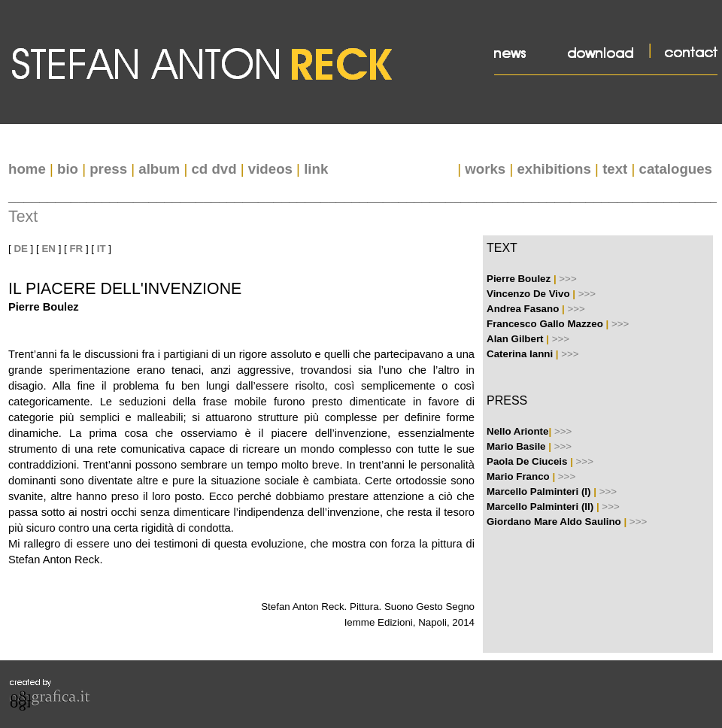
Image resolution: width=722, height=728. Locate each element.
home (27, 169)
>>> (567, 279)
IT (102, 249)
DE (21, 249)
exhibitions (554, 169)
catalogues (676, 169)
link (316, 169)
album (159, 169)
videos (270, 169)
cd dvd (214, 169)
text (615, 169)
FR (76, 249)
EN (49, 249)
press (108, 169)
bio (68, 169)
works (485, 169)
